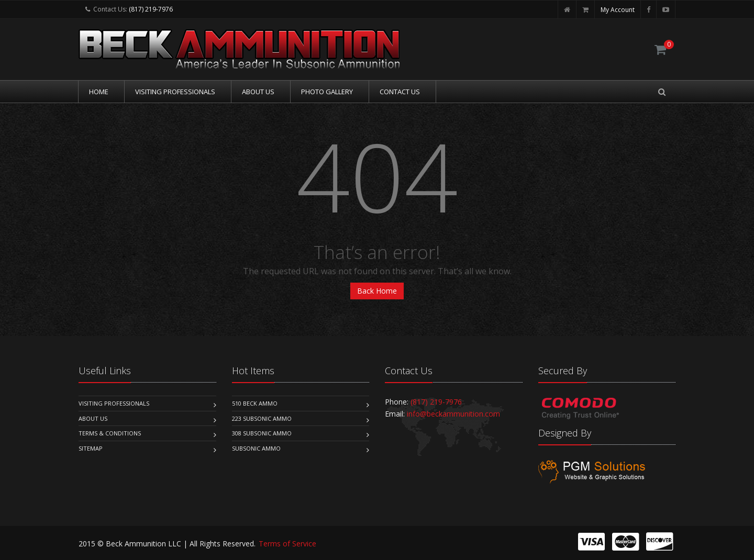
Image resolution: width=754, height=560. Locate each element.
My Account (618, 10)
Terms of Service (287, 544)
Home (99, 92)
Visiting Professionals (175, 92)
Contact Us (400, 92)
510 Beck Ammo (255, 403)
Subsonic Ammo (256, 448)
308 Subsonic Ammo (262, 433)
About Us (258, 92)
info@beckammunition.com (453, 414)
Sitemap (91, 448)
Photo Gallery (327, 92)
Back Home (377, 291)
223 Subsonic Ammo (262, 418)
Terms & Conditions (110, 433)
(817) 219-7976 (151, 9)
